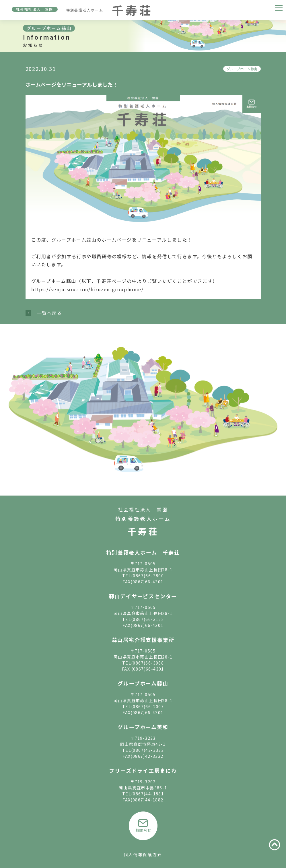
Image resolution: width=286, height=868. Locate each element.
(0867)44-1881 (147, 794)
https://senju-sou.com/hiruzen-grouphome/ (87, 289)
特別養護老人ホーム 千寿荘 (143, 552)
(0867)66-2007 (147, 706)
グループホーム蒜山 (242, 69)
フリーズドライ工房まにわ (143, 770)
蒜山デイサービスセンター (143, 596)
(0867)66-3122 (147, 619)
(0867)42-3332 (147, 750)
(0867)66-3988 (147, 663)
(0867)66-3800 (147, 576)
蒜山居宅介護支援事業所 (143, 640)
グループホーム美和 (143, 727)
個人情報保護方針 (143, 855)
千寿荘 (143, 531)
